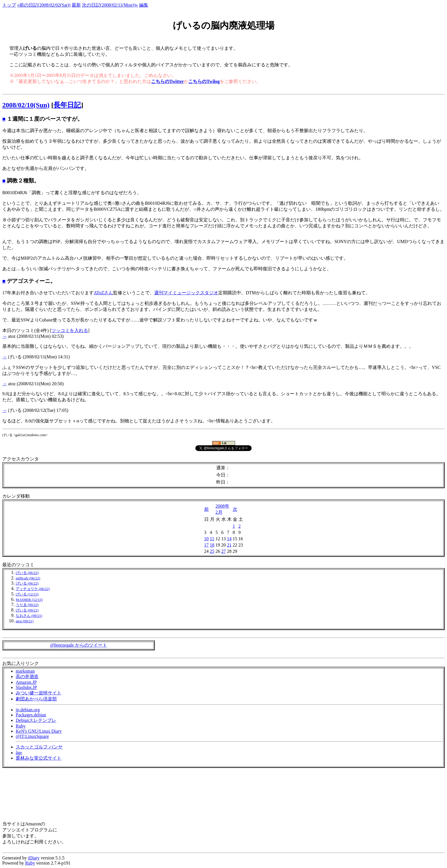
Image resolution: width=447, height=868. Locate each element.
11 (212, 539)
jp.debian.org (28, 710)
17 (207, 545)
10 (207, 539)
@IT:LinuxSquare (32, 736)
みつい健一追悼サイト (39, 693)
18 (212, 545)
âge (19, 753)
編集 (144, 5)
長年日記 (67, 105)
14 (229, 539)
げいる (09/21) (27, 610)
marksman (25, 671)
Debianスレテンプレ (36, 720)
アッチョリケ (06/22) (33, 589)
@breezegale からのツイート (78, 645)
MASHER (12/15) (29, 600)
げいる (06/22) (27, 573)
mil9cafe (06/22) (28, 578)
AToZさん (103, 293)
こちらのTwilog (204, 81)
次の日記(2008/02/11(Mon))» (110, 5)
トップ (9, 5)
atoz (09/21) (25, 621)
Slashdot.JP (26, 687)
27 (224, 551)
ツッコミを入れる (70, 330)
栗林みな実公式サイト (39, 758)
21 (229, 545)
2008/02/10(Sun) (26, 105)
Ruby (21, 726)
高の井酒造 (27, 677)
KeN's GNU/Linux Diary (39, 731)
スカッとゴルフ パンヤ (39, 747)
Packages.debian (31, 715)
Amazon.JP (26, 682)
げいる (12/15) (27, 594)
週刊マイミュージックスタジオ (186, 293)
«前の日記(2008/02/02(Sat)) (44, 5)
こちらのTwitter (167, 81)
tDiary (34, 858)
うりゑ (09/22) (27, 605)
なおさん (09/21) (29, 616)
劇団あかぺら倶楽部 (36, 699)
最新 (76, 5)
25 (212, 551)
